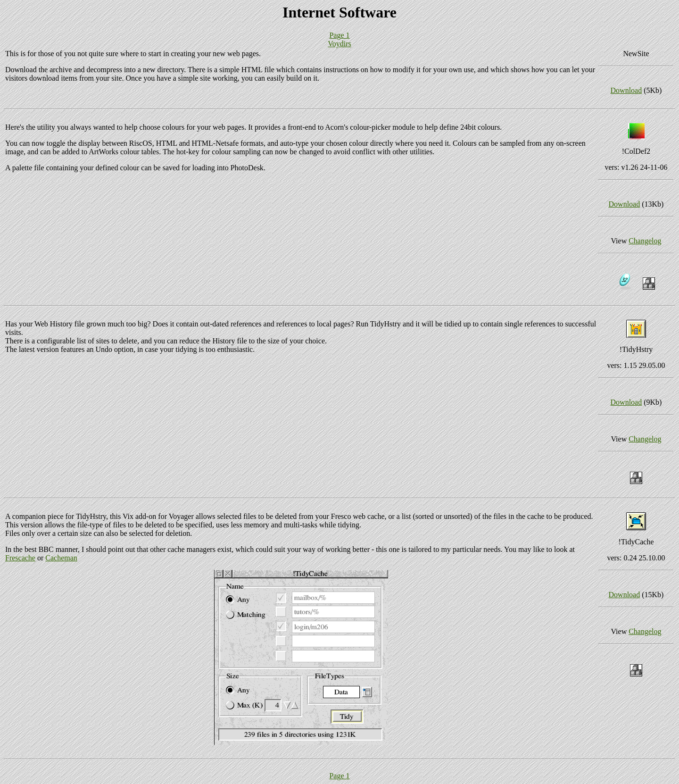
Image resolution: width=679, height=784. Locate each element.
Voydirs (339, 44)
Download (626, 90)
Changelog (645, 241)
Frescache (20, 558)
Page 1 (339, 35)
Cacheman (61, 558)
